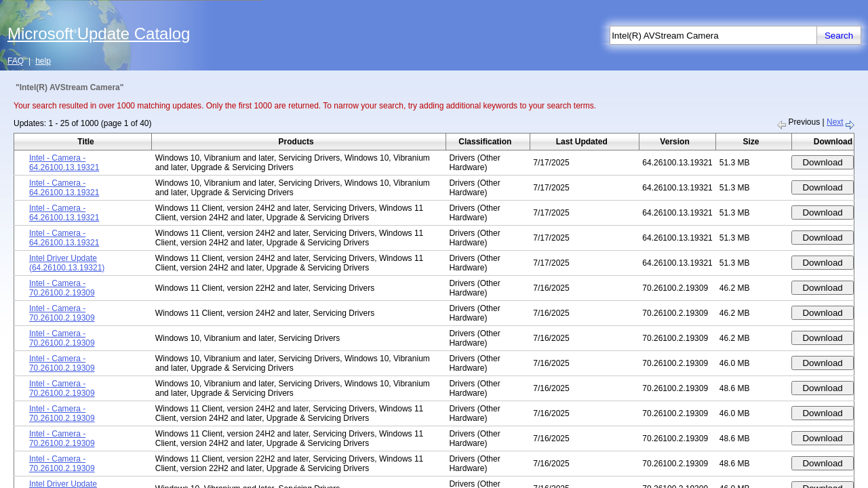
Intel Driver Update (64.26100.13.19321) (67, 263)
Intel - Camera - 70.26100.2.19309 (62, 288)
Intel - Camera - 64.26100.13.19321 (64, 163)
